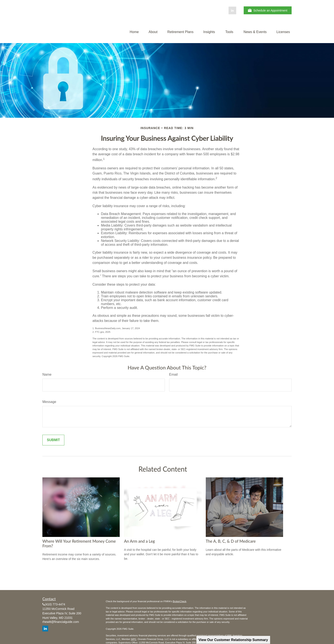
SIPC (134, 639)
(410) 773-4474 (55, 604)
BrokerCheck (180, 601)
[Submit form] (53, 440)
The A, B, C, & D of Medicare (231, 541)
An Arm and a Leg (139, 541)
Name (47, 374)
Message (49, 402)
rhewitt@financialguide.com (61, 622)
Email (173, 374)
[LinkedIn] (232, 10)
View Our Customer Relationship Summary (233, 640)
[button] (134, 32)
